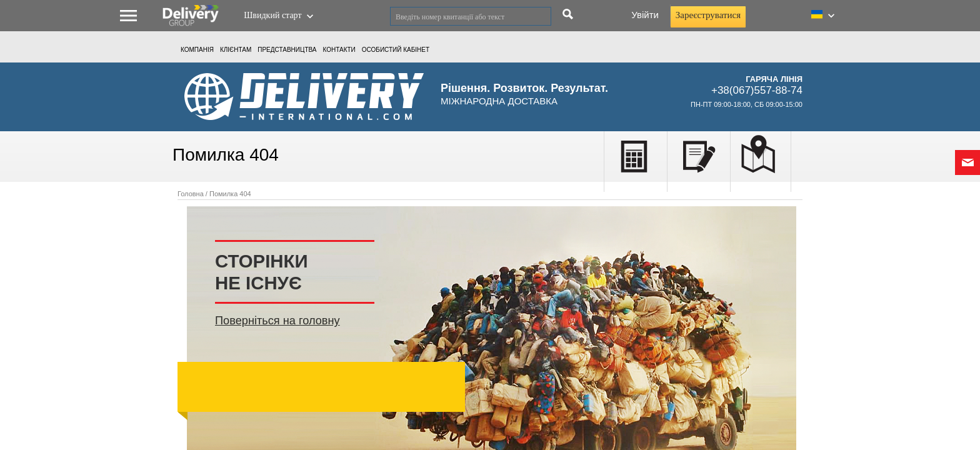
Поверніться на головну (277, 321)
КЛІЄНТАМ (236, 50)
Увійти (645, 15)
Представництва (287, 50)
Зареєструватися (708, 15)
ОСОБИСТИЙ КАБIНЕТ (396, 50)
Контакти (339, 50)
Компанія (197, 50)
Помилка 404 (230, 194)
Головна (191, 194)
